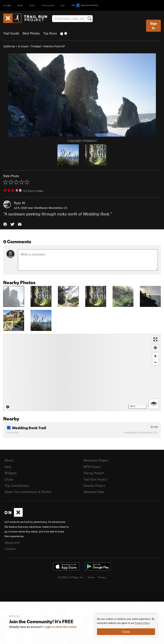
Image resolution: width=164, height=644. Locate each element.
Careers (10, 549)
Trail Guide (11, 33)
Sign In (154, 26)
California (9, 46)
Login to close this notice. (61, 627)
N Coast (23, 46)
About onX (12, 542)
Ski (63, 5)
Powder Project (94, 486)
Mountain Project (96, 460)
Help (8, 467)
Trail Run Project (95, 479)
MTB (20, 5)
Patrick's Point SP (54, 46)
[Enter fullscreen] (155, 339)
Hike (32, 5)
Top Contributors (17, 486)
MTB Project (92, 467)
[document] (126, 626)
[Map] (82, 372)
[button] (5, 224)
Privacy (102, 577)
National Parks (94, 492)
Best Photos (31, 33)
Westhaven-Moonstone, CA (51, 208)
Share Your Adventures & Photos (28, 492)
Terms (91, 577)
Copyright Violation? (82, 140)
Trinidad (36, 46)
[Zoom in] (155, 356)
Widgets (11, 473)
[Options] (154, 404)
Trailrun (48, 5)
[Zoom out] (155, 362)
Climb (7, 5)
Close (126, 632)
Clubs (9, 479)
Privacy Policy (142, 623)
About (9, 460)
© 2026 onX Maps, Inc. (71, 577)
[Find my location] (155, 348)
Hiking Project (94, 473)
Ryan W (20, 203)
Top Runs (50, 33)
